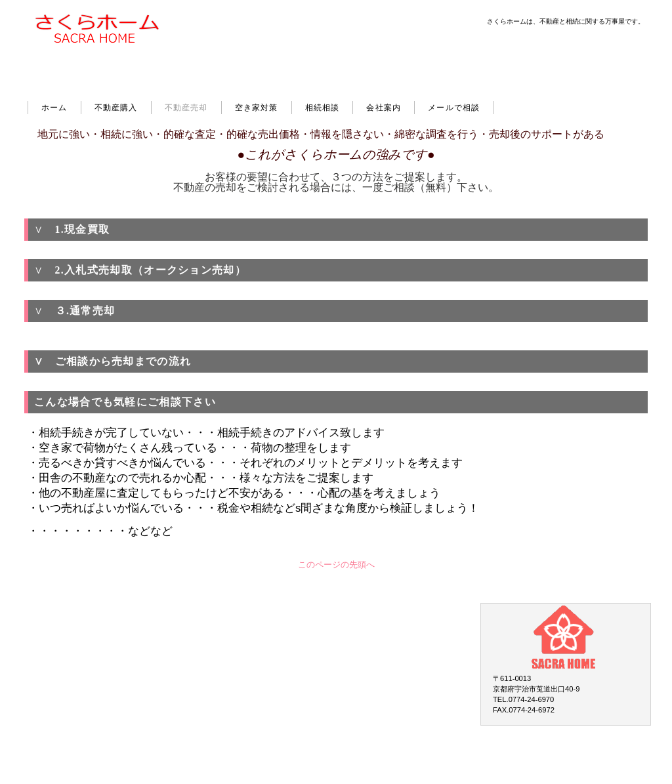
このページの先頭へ (336, 565)
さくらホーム (105, 53)
